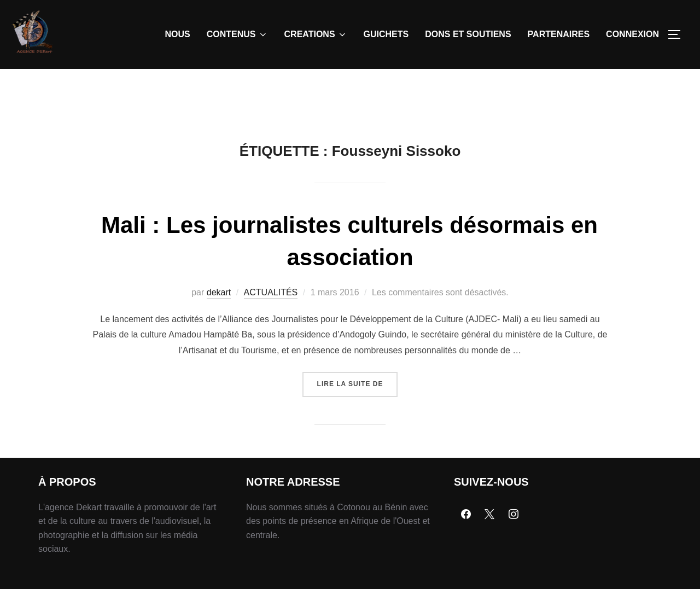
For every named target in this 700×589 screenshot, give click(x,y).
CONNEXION (632, 34)
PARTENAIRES (559, 34)
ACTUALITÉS (271, 317)
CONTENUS (237, 34)
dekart (219, 317)
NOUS (178, 34)
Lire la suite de (358, 405)
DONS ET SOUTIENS (468, 34)
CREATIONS (316, 34)
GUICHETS (386, 34)
